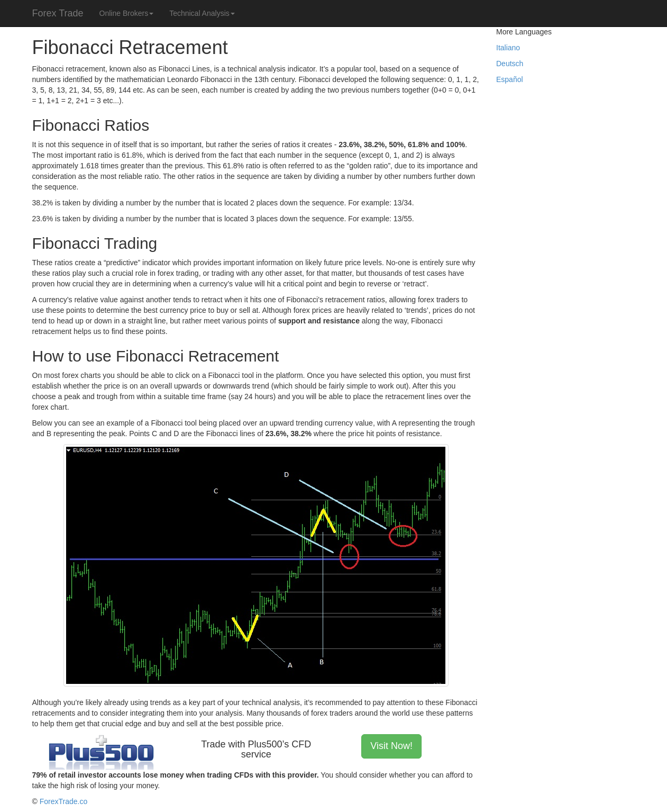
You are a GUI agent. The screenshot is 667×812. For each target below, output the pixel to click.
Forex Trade (58, 13)
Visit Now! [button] (391, 746)
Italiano (508, 48)
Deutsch (510, 64)
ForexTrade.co (64, 801)
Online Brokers (127, 13)
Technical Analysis (202, 13)
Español (510, 79)
